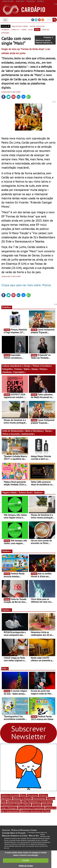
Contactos (6, 830)
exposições (5, 33)
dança (31, 29)
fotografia (5, 29)
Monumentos (39, 798)
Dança (35, 369)
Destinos (39, 493)
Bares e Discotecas (35, 431)
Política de (26, 866)
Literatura (7, 372)
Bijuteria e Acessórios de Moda (35, 811)
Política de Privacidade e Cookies (24, 830)
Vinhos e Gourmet (11, 434)
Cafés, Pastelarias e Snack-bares (37, 802)
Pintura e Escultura (42, 366)
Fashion (7, 610)
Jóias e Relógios (9, 808)
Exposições (20, 372)
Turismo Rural (26, 493)
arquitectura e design (20, 26)
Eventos (7, 307)
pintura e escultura (37, 26)
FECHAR (26, 860)
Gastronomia (28, 434)
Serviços (36, 805)
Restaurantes (18, 431)
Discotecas (32, 795)
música (37, 29)
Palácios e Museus (22, 798)
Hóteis (14, 493)
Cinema (18, 369)
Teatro (27, 369)
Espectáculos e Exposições (31, 808)
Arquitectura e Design (21, 366)
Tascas (49, 431)
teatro (24, 29)
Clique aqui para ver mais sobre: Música (26, 285)
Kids (5, 669)
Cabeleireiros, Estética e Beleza (16, 805)
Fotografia (8, 369)
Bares (23, 795)
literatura (45, 29)
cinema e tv (15, 29)
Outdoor (7, 551)
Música (44, 369)
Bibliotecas (7, 798)
